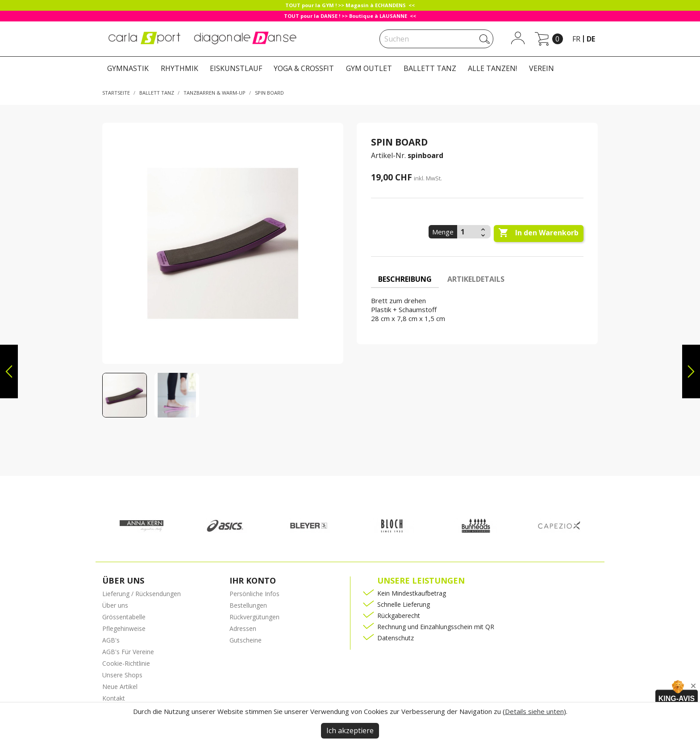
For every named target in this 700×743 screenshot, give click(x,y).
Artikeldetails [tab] (476, 279)
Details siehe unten (534, 711)
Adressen (243, 628)
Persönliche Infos (254, 594)
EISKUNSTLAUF (236, 68)
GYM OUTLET (369, 68)
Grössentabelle (124, 617)
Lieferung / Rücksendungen (142, 594)
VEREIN (542, 68)
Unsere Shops (122, 675)
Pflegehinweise (124, 628)
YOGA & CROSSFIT (304, 68)
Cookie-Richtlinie (126, 663)
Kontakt (114, 698)
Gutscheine (246, 640)
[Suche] (436, 39)
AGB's (111, 640)
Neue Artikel (120, 687)
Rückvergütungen (254, 617)
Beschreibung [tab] (405, 279)
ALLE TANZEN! (492, 68)
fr (576, 39)
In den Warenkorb (538, 233)
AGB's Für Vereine (128, 652)
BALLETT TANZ (430, 68)
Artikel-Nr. (388, 155)
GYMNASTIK (128, 68)
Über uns (115, 605)
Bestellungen (248, 605)
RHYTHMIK (179, 68)
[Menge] (468, 232)
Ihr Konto (253, 580)
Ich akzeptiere (350, 730)
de (591, 39)
